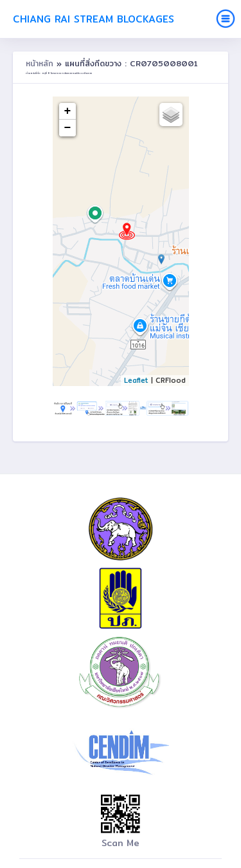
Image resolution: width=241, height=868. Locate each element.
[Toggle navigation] (226, 19)
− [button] (68, 128)
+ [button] (68, 111)
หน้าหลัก (41, 63)
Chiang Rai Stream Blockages (94, 19)
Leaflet (136, 380)
